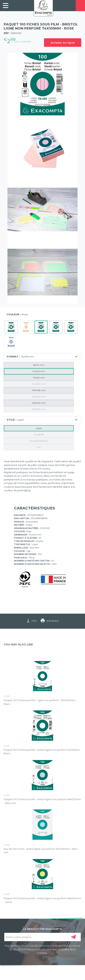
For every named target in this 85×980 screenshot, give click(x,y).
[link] (6, 6)
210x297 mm (39, 409)
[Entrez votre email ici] (42, 937)
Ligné (39, 428)
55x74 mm (39, 365)
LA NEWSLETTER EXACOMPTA (42, 929)
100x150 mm (39, 384)
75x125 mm (39, 378)
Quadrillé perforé (39, 441)
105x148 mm (39, 390)
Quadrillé (39, 434)
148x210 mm (39, 403)
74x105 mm (39, 371)
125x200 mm (39, 397)
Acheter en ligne (63, 43)
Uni (39, 447)
